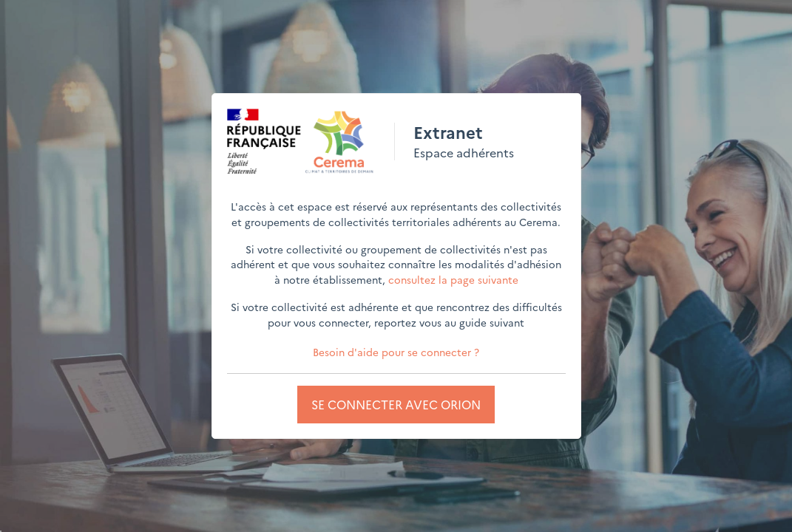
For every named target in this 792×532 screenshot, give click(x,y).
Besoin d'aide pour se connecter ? (396, 352)
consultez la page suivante (453, 279)
